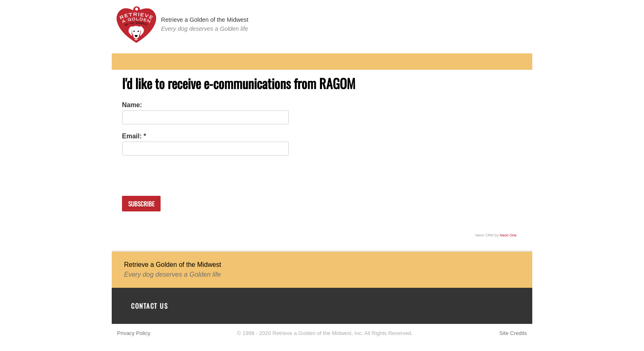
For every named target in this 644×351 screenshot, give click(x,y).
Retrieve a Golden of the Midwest (205, 20)
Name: (132, 105)
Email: (133, 136)
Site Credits (513, 333)
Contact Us (149, 306)
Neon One (508, 235)
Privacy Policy (134, 333)
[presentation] (184, 172)
